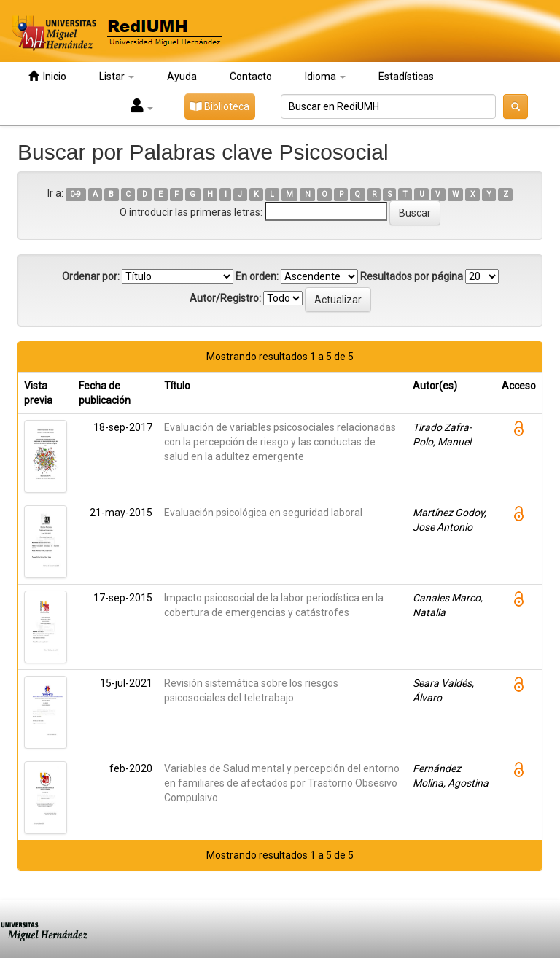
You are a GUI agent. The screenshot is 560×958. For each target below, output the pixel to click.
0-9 (75, 194)
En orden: (257, 276)
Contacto (251, 77)
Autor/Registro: (225, 298)
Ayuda (182, 77)
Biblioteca (220, 106)
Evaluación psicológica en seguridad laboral (263, 513)
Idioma (325, 77)
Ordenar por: (91, 276)
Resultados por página (412, 276)
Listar (117, 77)
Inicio (47, 76)
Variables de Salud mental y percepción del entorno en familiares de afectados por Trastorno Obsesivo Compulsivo (282, 783)
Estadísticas (406, 77)
